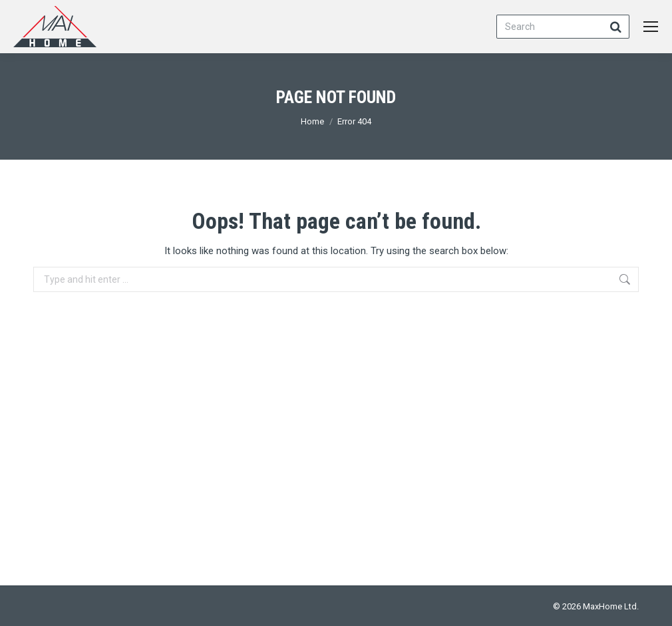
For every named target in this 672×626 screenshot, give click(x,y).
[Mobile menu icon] (651, 27)
